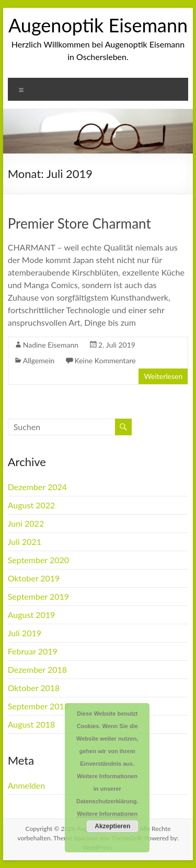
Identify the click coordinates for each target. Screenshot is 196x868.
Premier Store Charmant (79, 223)
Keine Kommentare (105, 360)
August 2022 (32, 505)
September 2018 (38, 706)
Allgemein (39, 360)
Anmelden (26, 785)
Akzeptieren (112, 826)
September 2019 (38, 596)
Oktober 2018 (34, 688)
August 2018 (32, 724)
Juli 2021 (25, 542)
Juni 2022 (26, 523)
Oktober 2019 (34, 578)
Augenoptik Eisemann (98, 25)
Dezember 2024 (37, 487)
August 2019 (32, 615)
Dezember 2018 (37, 669)
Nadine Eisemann (51, 345)
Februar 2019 (33, 651)
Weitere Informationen (107, 814)
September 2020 (38, 560)
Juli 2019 (25, 633)
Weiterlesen (163, 376)
